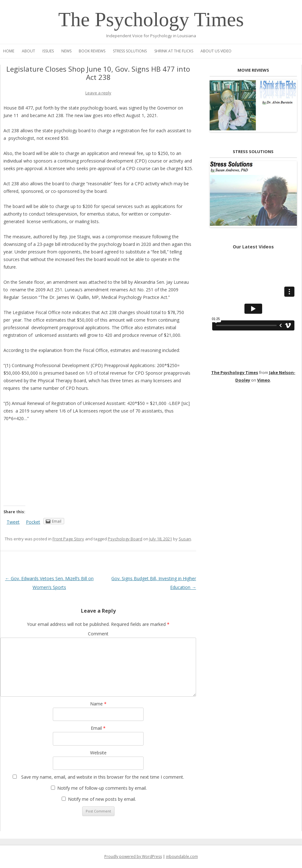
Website (98, 753)
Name (98, 704)
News (66, 51)
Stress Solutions (130, 51)
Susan (185, 539)
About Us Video (216, 51)
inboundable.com (182, 856)
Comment (98, 634)
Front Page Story (68, 539)
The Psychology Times (151, 19)
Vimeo (264, 380)
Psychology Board (125, 539)
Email (98, 728)
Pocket (33, 522)
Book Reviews (92, 51)
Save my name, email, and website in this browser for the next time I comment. (103, 777)
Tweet (13, 522)
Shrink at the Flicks (174, 51)
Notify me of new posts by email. (102, 799)
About (28, 51)
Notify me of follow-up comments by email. (102, 788)
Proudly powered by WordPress (133, 856)
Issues (48, 51)
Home (9, 51)
